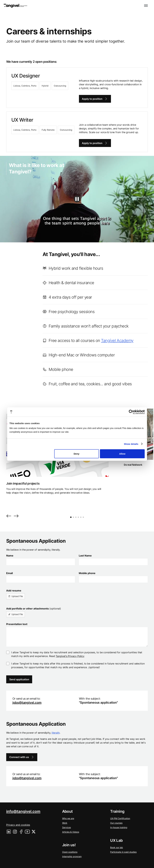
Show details (131, 444)
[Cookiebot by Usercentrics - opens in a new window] (131, 412)
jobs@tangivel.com (27, 703)
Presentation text (17, 624)
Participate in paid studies (123, 852)
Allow (122, 454)
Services (67, 827)
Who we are (68, 818)
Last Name (85, 556)
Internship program (72, 856)
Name (10, 556)
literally (56, 733)
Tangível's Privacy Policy (70, 656)
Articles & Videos (71, 832)
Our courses (116, 823)
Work (65, 823)
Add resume (14, 591)
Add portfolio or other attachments (34, 609)
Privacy (18, 825)
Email (9, 573)
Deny (77, 454)
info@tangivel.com (23, 811)
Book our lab (117, 847)
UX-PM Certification (120, 818)
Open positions (70, 852)
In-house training (119, 827)
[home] (15, 6)
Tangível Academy (117, 340)
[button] (146, 6)
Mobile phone (87, 573)
